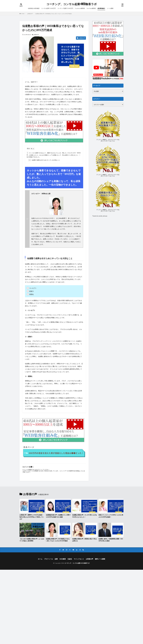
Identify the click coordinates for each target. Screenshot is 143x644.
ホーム (40, 559)
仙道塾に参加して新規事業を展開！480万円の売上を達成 (111, 540)
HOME (23, 14)
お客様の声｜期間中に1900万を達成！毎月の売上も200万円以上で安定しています (32, 517)
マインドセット (79, 559)
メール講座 (110, 8)
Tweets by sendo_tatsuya (100, 216)
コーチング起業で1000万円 (65, 8)
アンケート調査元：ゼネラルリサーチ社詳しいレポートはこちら (108, 140)
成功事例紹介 (101, 8)
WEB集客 (63, 559)
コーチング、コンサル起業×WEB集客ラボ (72, 4)
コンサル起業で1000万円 (48, 8)
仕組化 (70, 559)
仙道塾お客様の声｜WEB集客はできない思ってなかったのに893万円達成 (53, 14)
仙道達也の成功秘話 (34, 8)
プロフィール (49, 559)
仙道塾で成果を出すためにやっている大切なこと (44, 160)
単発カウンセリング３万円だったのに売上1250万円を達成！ (111, 516)
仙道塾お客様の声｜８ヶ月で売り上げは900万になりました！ (85, 516)
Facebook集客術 (80, 8)
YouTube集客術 (91, 8)
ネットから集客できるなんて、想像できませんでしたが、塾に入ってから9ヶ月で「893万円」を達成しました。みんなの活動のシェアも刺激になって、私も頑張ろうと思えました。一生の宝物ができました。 (54, 155)
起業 (56, 559)
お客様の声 (30, 14)
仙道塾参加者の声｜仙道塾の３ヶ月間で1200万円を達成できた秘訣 (58, 516)
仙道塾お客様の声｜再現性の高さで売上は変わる (85, 540)
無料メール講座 (100, 559)
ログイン (39, 470)
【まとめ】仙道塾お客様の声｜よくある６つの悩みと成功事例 (32, 540)
